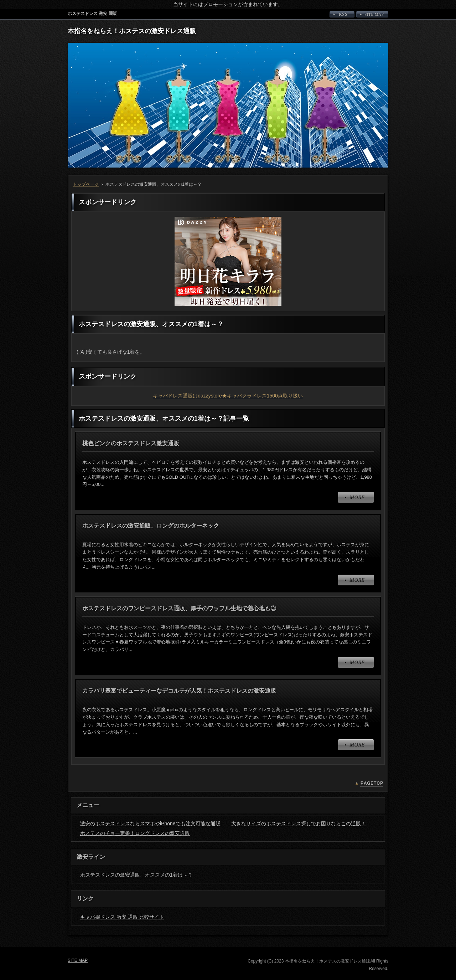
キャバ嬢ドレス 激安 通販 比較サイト (122, 917)
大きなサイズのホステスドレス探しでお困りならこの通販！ (299, 823)
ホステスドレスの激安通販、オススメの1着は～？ (136, 875)
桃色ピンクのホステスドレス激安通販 (131, 443)
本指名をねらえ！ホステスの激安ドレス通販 (132, 31)
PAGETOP (369, 784)
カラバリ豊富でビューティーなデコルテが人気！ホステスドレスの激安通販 (179, 691)
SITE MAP (372, 14)
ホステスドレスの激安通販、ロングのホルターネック (151, 526)
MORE (356, 497)
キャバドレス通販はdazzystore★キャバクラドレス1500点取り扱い (228, 396)
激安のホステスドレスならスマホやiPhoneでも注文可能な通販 (150, 823)
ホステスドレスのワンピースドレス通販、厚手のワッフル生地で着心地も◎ (179, 608)
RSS (342, 14)
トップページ (86, 184)
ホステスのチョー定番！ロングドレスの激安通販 (135, 833)
